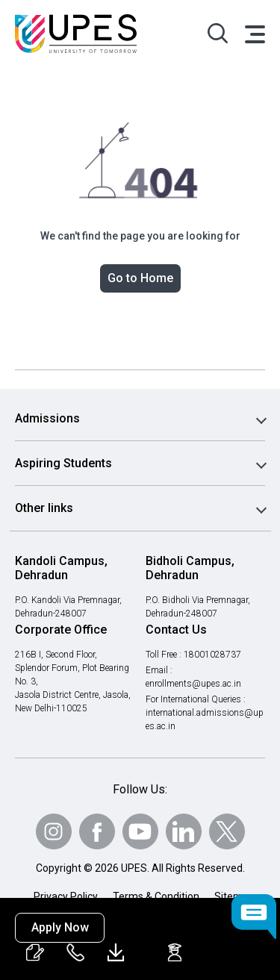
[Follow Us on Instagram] (54, 831)
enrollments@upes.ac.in (194, 684)
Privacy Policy (66, 896)
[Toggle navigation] (254, 34)
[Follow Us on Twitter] (227, 831)
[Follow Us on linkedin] (184, 831)
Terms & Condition (156, 896)
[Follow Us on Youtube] (140, 831)
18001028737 (215, 655)
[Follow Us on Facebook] (97, 831)
